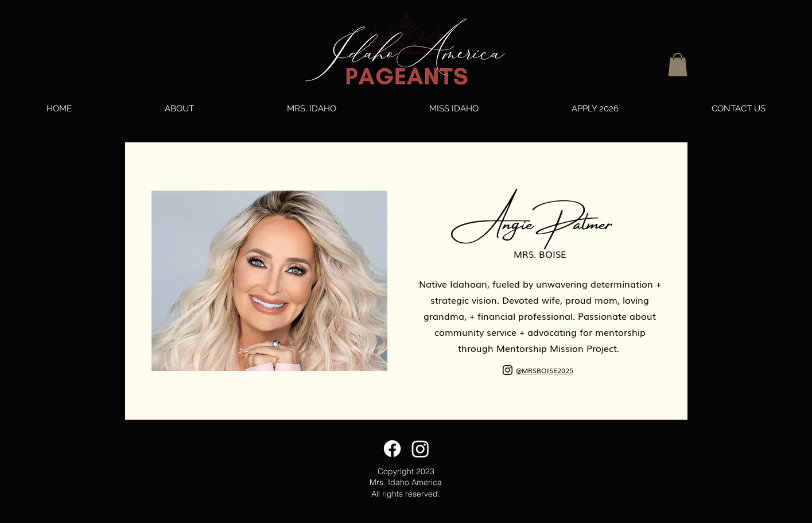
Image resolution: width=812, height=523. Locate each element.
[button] (678, 65)
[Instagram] (508, 370)
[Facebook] (392, 449)
